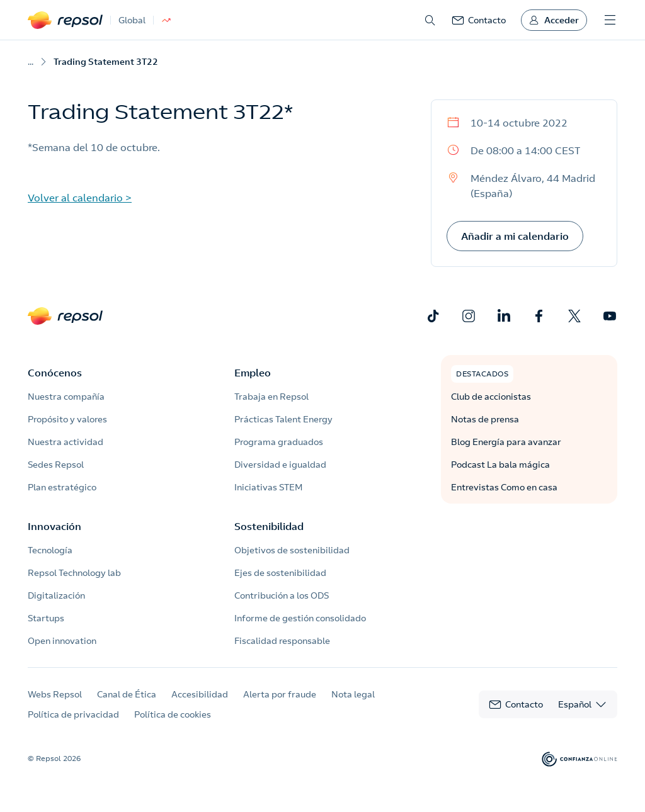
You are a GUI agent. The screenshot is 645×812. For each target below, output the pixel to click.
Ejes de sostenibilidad (280, 573)
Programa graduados (279, 442)
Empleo (253, 373)
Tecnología (50, 550)
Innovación (54, 526)
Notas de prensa (485, 419)
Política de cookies (173, 714)
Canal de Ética (127, 694)
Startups (46, 618)
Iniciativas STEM (268, 487)
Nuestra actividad (66, 442)
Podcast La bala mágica (500, 465)
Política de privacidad (73, 714)
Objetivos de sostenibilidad (292, 550)
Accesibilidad (200, 694)
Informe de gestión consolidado (300, 618)
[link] (479, 20)
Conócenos (55, 373)
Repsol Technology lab (74, 573)
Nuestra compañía (66, 397)
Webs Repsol (55, 694)
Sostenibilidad (269, 526)
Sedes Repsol (56, 465)
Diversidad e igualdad (280, 465)
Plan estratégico (62, 487)
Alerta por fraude (280, 694)
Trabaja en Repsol (271, 397)
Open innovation (62, 641)
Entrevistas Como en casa (504, 487)
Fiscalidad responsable (282, 641)
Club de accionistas (491, 397)
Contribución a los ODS (282, 595)
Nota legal (353, 694)
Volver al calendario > (80, 198)
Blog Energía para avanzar (506, 442)
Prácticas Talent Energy (283, 419)
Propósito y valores (67, 419)
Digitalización (56, 595)
